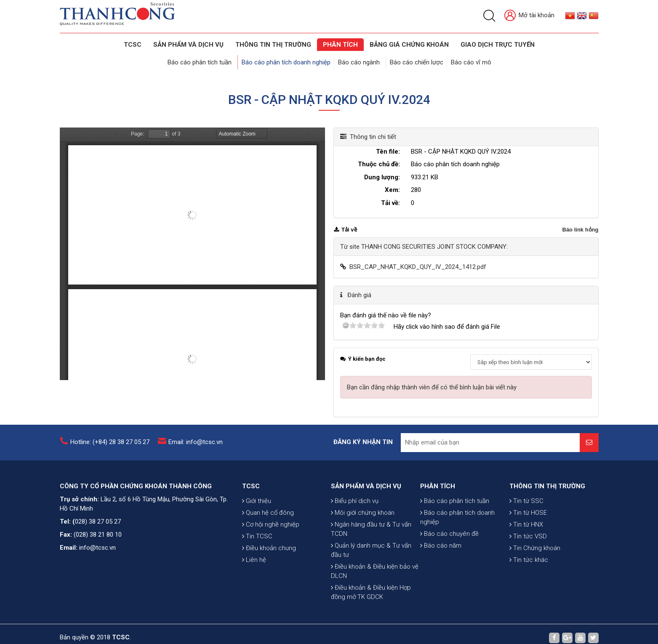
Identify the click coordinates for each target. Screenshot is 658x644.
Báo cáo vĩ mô (468, 60)
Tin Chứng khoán (535, 564)
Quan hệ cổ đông (268, 528)
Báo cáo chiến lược (415, 60)
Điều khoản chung (269, 564)
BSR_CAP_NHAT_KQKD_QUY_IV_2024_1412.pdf (418, 259)
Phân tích (340, 45)
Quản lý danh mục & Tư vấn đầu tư (371, 576)
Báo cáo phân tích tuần (208, 60)
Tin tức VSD (528, 552)
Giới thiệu (257, 516)
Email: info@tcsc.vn (196, 438)
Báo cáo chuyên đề (449, 545)
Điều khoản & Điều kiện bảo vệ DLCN (375, 597)
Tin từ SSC (526, 516)
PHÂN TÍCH (438, 498)
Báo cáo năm (441, 557)
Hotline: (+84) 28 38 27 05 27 (110, 438)
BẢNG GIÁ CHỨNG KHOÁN (409, 45)
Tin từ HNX (526, 540)
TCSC (133, 45)
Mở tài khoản (529, 16)
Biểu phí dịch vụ (355, 527)
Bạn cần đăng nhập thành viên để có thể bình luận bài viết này (432, 380)
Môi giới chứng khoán (363, 538)
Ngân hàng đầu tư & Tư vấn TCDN (371, 555)
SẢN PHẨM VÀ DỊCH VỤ (188, 45)
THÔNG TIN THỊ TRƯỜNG (273, 45)
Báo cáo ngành (361, 60)
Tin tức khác (529, 575)
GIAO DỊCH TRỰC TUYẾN (498, 45)
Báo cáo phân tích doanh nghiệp (290, 60)
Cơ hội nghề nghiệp (271, 540)
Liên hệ (254, 575)
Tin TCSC (257, 552)
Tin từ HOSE (528, 528)
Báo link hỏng (581, 222)
